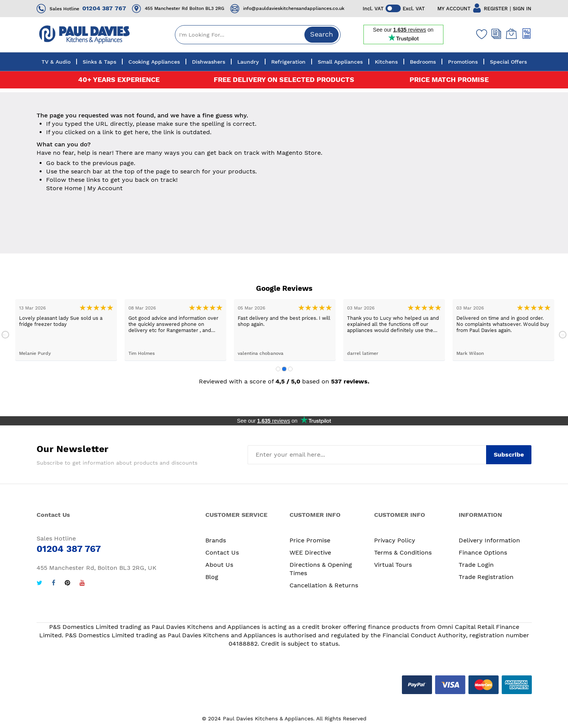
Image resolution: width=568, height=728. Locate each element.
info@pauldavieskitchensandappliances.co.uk (294, 8)
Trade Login (476, 565)
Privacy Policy (395, 540)
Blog (212, 577)
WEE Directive (310, 552)
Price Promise (310, 540)
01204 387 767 (104, 8)
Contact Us (222, 552)
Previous (5, 335)
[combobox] (258, 35)
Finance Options (483, 552)
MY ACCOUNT (454, 9)
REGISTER (496, 9)
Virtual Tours (393, 565)
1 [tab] (278, 369)
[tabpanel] (66, 330)
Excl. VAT (414, 9)
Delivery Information (489, 540)
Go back (58, 163)
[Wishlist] (480, 34)
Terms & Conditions (403, 552)
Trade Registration (486, 577)
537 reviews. (350, 381)
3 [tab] (290, 369)
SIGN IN (522, 9)
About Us (219, 565)
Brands (216, 540)
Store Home (64, 188)
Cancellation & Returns (324, 585)
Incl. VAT (373, 9)
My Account (105, 188)
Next (563, 335)
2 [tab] (284, 369)
